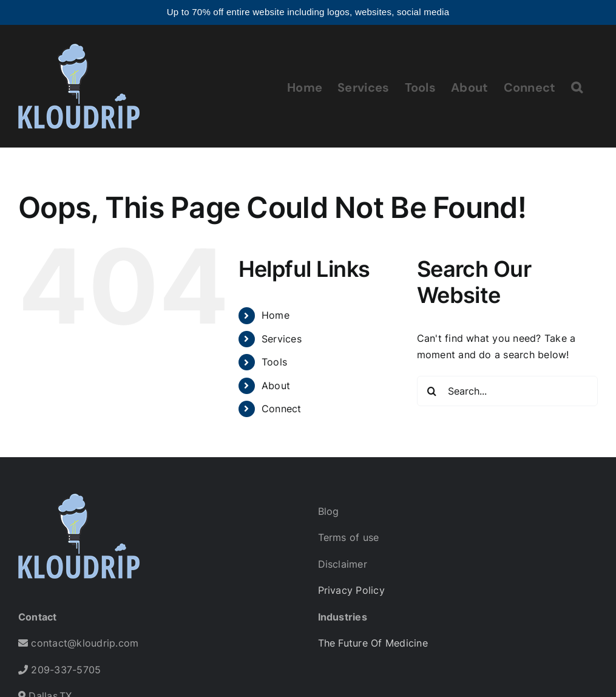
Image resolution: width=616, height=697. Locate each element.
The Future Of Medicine (373, 643)
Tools (274, 362)
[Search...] (507, 391)
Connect (282, 409)
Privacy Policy (351, 590)
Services (282, 339)
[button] (577, 86)
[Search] (432, 391)
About (276, 386)
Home (276, 315)
